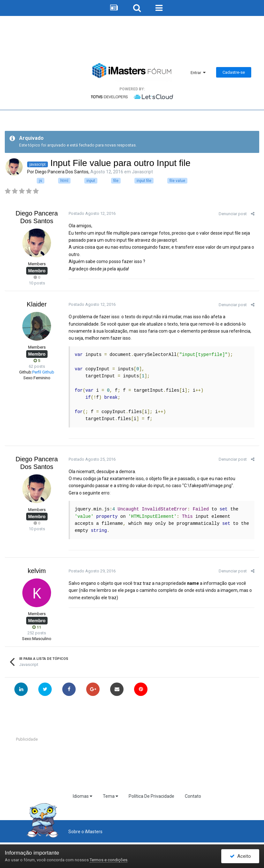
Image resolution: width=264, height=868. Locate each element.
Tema (110, 796)
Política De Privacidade (151, 796)
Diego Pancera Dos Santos (62, 172)
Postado (92, 213)
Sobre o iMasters (85, 832)
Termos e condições (109, 860)
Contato (193, 796)
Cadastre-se (234, 72)
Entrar (198, 73)
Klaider (37, 304)
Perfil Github (43, 372)
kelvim (37, 571)
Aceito (240, 856)
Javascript (142, 172)
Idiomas (83, 796)
